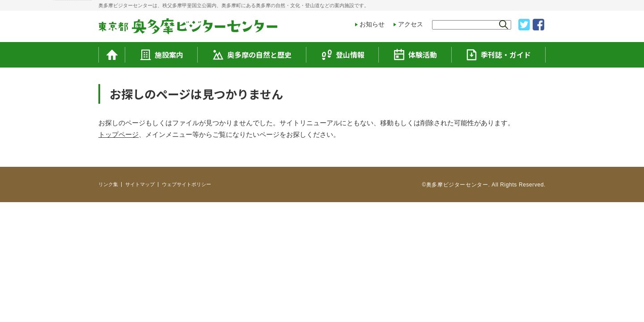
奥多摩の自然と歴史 (252, 55)
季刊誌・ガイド (498, 55)
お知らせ (372, 24)
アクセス (411, 24)
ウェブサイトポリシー (186, 184)
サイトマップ (140, 184)
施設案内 (162, 55)
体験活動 (415, 55)
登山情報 (343, 55)
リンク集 (108, 184)
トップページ (119, 134)
